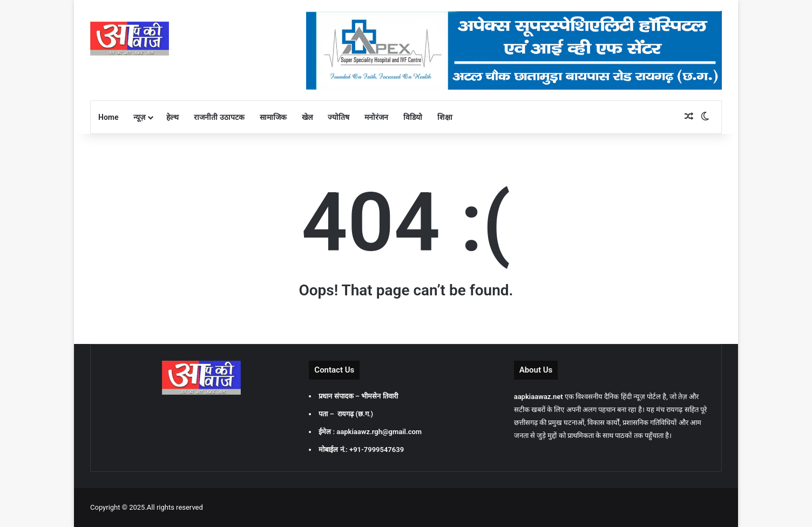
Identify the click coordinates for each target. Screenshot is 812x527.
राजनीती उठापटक (219, 117)
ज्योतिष (339, 117)
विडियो (413, 117)
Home (108, 117)
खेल (307, 117)
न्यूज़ (139, 117)
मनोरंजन (376, 117)
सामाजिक (273, 117)
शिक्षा (445, 117)
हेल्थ (172, 117)
